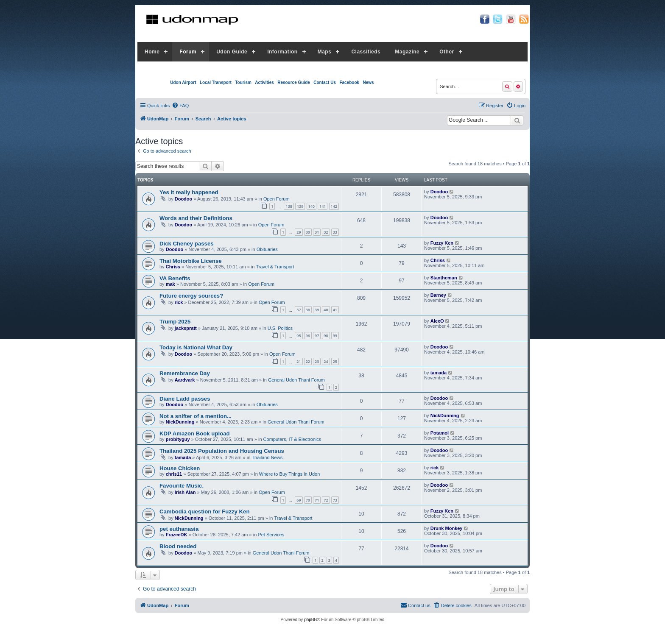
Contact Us (325, 82)
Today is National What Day (196, 347)
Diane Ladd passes (185, 399)
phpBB (310, 620)
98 (326, 336)
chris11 (174, 474)
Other (447, 52)
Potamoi (440, 433)
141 (323, 206)
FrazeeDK (177, 535)
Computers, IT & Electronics (292, 439)
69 (299, 500)
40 (326, 310)
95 (299, 336)
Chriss (173, 267)
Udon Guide (232, 52)
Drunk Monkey (447, 528)
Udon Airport (183, 82)
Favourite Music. (182, 486)
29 (299, 232)
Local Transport (216, 82)
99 (335, 336)
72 (326, 500)
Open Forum (277, 199)
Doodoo (184, 199)
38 (308, 310)
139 (300, 206)
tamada (439, 373)
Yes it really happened (189, 192)
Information (282, 52)
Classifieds (366, 52)
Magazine (407, 52)
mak (170, 284)
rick (179, 302)
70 (308, 500)
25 (335, 361)
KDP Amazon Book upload (195, 434)
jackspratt (186, 328)
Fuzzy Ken (442, 243)
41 (335, 310)
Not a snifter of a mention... (196, 416)
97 (317, 336)
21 (299, 361)
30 (308, 232)
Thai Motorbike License (191, 261)
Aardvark (185, 380)
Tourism (243, 82)
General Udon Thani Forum (296, 380)
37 (299, 310)
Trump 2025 (175, 322)
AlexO (437, 321)
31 (317, 232)
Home (152, 52)
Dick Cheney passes (187, 244)
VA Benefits (175, 278)
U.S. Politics (280, 328)
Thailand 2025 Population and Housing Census (222, 451)
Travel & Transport (275, 267)
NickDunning (180, 422)
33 (335, 232)
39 (317, 310)
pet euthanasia (179, 529)
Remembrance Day (185, 373)
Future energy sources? (191, 296)
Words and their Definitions (196, 218)
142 (334, 206)
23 (317, 361)
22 (308, 361)
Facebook (349, 82)
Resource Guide (294, 82)
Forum (188, 52)
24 (326, 361)
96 (308, 336)
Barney (438, 295)
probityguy (178, 439)
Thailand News (267, 457)
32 (326, 232)
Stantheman (444, 278)
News (368, 82)
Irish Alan (185, 492)
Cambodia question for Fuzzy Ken (204, 512)
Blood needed (178, 546)
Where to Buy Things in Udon (289, 474)
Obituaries (267, 249)
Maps (325, 52)
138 (289, 206)
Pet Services (271, 535)
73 (335, 500)
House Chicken (180, 468)
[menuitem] (180, 106)
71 (317, 500)
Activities (264, 82)
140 (312, 206)
